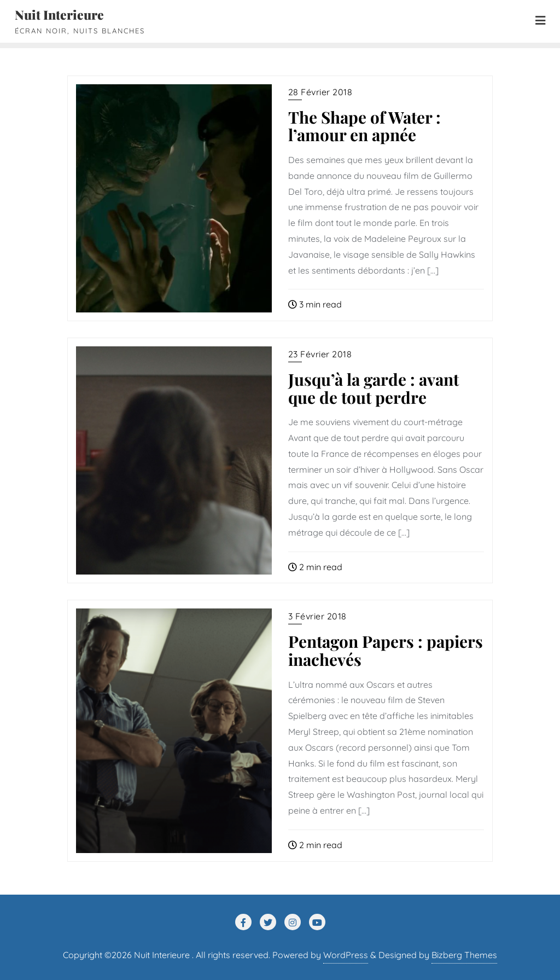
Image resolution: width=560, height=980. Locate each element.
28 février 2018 (320, 92)
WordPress (346, 955)
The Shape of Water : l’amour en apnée (364, 126)
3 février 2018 (317, 616)
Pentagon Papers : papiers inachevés (386, 650)
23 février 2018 (320, 354)
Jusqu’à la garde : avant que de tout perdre (374, 388)
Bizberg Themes (464, 955)
